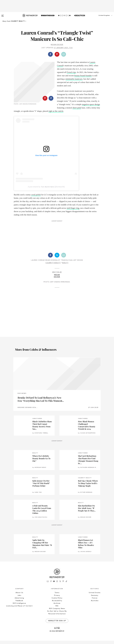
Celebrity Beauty (53, 266)
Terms (57, 596)
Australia (95, 604)
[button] (102, 18)
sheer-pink (77, 108)
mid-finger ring (73, 211)
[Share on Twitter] (57, 258)
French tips (71, 72)
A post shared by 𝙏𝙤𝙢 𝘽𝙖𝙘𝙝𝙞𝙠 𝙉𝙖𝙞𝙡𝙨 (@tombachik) (46, 190)
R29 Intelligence (19, 607)
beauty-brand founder (83, 76)
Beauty (65, 266)
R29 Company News (57, 612)
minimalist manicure (74, 79)
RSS (57, 609)
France (95, 601)
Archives (57, 607)
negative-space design (91, 104)
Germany (95, 599)
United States (95, 596)
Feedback (19, 604)
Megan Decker (57, 45)
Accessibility (57, 604)
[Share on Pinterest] (57, 54)
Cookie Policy (57, 601)
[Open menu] (3, 15)
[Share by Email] (64, 54)
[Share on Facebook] (50, 54)
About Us (19, 596)
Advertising (19, 601)
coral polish (36, 198)
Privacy (57, 599)
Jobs (19, 599)
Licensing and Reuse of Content (19, 609)
